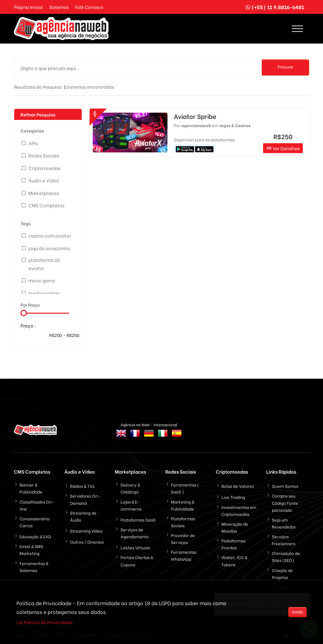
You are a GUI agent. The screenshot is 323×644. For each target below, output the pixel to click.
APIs (33, 143)
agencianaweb (196, 125)
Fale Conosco (89, 7)
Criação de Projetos (282, 573)
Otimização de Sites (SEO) (286, 556)
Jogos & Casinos (235, 125)
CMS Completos (46, 205)
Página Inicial (28, 7)
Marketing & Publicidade (183, 505)
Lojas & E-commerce (131, 505)
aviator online (44, 293)
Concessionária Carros (35, 522)
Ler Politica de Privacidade (44, 623)
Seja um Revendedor (284, 523)
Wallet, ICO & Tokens (234, 561)
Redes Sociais (44, 155)
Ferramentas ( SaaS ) (185, 488)
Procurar (285, 67)
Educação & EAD (35, 536)
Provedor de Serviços (183, 538)
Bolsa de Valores (238, 486)
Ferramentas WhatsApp (184, 555)
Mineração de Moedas (235, 527)
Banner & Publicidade (31, 488)
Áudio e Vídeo (44, 180)
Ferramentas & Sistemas (34, 567)
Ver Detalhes (283, 148)
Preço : (28, 325)
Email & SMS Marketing (31, 549)
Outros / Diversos (87, 542)
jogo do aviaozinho (49, 248)
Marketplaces (44, 193)
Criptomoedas (44, 168)
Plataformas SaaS (138, 520)
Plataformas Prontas (233, 544)
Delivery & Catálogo (130, 488)
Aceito (297, 613)
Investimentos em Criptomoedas (239, 510)
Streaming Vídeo (86, 531)
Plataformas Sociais (183, 522)
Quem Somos (285, 486)
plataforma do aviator (44, 264)
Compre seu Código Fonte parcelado (285, 502)
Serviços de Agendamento (135, 533)
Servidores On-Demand (85, 499)
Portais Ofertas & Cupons (137, 561)
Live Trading (233, 497)
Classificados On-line (37, 505)
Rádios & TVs (82, 486)
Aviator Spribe (195, 116)
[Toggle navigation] (297, 29)
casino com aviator (50, 235)
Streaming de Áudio (83, 516)
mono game (42, 280)
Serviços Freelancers (284, 540)
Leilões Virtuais (135, 547)
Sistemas (59, 7)
